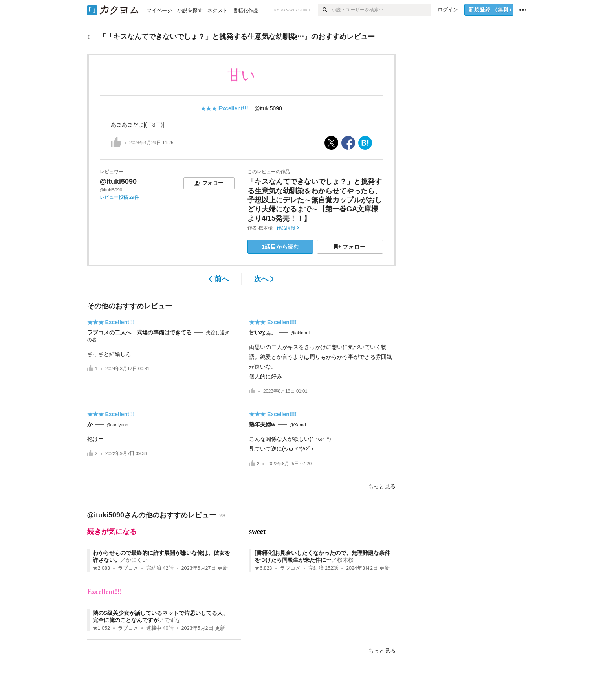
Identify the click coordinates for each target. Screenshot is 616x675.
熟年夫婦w (262, 424)
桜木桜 (266, 228)
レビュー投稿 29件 (119, 197)
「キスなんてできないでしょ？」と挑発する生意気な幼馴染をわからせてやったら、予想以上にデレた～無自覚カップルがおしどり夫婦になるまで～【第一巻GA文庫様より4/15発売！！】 (315, 200)
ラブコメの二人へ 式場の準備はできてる (139, 332)
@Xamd (298, 425)
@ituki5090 (268, 108)
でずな (172, 620)
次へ (264, 279)
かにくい (137, 560)
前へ (219, 279)
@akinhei (300, 333)
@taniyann (118, 425)
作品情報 (288, 228)
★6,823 (263, 568)
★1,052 (102, 628)
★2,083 (102, 568)
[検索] (325, 10)
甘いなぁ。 (263, 332)
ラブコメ (128, 568)
